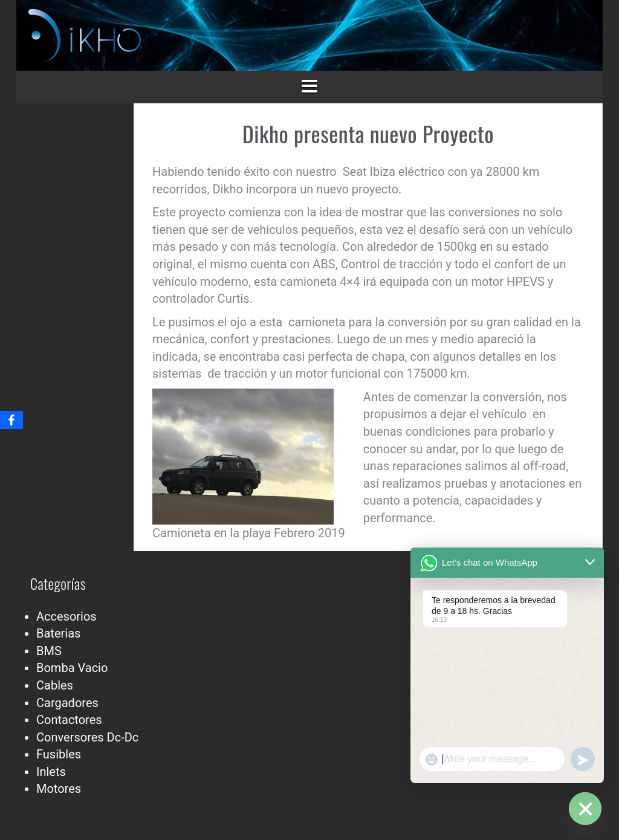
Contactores (69, 720)
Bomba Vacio (72, 668)
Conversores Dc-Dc (87, 737)
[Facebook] (11, 420)
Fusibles (59, 754)
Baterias (58, 633)
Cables (55, 685)
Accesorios (66, 616)
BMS (49, 651)
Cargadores (67, 703)
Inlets (51, 772)
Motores (59, 789)
